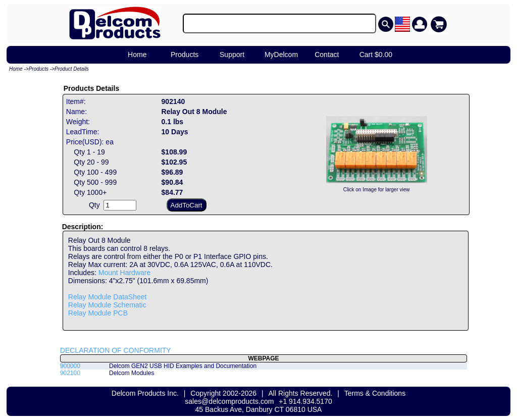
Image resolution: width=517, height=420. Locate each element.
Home (137, 55)
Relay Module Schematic (107, 305)
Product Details (72, 69)
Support (232, 55)
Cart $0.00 (376, 55)
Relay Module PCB (98, 313)
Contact (327, 55)
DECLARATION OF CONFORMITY (116, 350)
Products (185, 55)
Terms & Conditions (375, 393)
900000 (70, 366)
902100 (70, 373)
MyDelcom (281, 55)
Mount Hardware (125, 273)
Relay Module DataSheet (108, 297)
